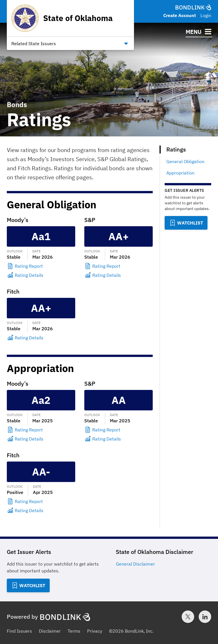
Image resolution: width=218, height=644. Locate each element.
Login (206, 15)
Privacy (95, 631)
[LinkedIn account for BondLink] (205, 617)
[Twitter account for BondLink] (188, 617)
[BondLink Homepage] (193, 7)
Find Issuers (19, 631)
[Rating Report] (41, 266)
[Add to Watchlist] (186, 223)
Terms (74, 631)
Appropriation (180, 173)
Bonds (17, 105)
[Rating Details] (41, 275)
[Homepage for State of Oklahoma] (62, 18)
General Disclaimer (135, 564)
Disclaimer (50, 631)
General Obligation (185, 161)
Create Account (180, 15)
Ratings (176, 149)
